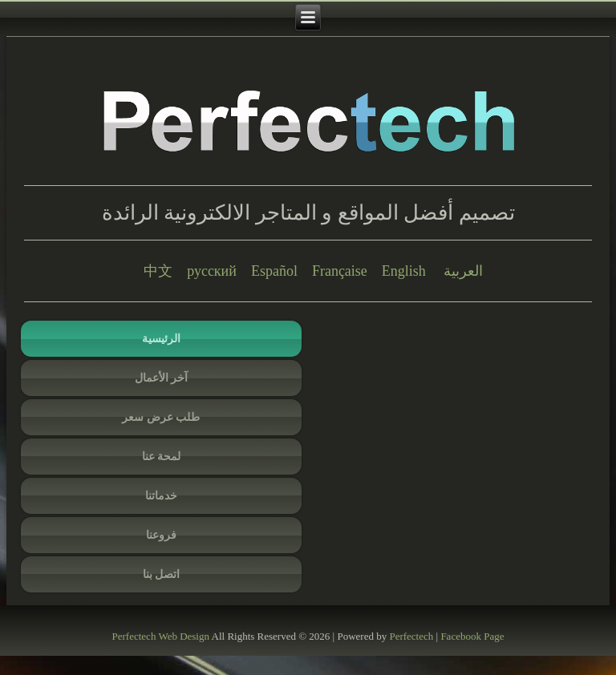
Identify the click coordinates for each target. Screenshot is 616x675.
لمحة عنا (162, 457)
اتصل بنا (162, 574)
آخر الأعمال (162, 378)
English (404, 271)
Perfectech (134, 636)
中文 (158, 271)
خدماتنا (161, 496)
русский (212, 271)
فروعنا (161, 535)
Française (340, 271)
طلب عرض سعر (161, 417)
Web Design (184, 636)
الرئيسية (161, 339)
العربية (463, 271)
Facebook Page (472, 636)
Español (274, 271)
